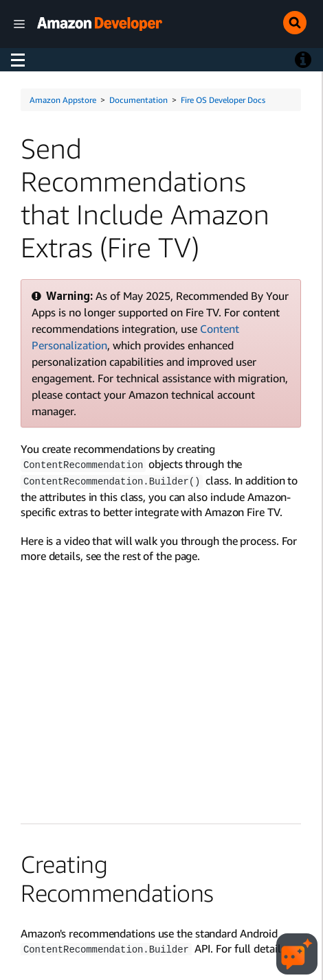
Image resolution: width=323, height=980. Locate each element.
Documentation (138, 100)
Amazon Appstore (63, 100)
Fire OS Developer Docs (223, 100)
